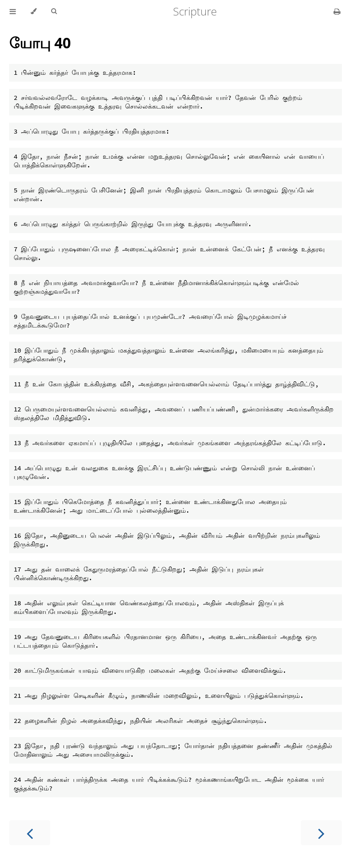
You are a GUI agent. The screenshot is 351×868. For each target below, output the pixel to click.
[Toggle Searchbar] (54, 11)
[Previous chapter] (30, 833)
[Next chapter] (321, 833)
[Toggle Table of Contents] (13, 11)
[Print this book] (337, 11)
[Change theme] (34, 11)
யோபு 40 (40, 43)
